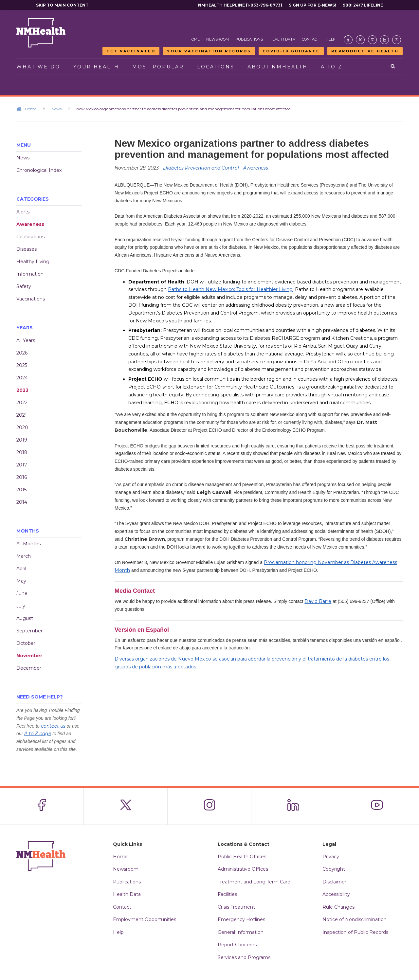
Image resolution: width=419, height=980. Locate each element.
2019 (22, 440)
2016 (22, 477)
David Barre (318, 601)
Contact (310, 39)
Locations (216, 67)
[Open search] (393, 67)
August (25, 618)
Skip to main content (62, 5)
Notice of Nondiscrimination (355, 919)
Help (331, 39)
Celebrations (30, 237)
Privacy (331, 857)
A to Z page (38, 734)
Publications (249, 39)
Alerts (23, 212)
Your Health (96, 67)
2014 (22, 502)
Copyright (334, 869)
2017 (22, 465)
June (22, 593)
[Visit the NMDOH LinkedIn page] (384, 40)
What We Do (38, 67)
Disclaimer (334, 882)
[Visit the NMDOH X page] (360, 40)
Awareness (30, 224)
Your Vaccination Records (209, 51)
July (21, 606)
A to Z (332, 67)
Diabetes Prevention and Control (201, 168)
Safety (24, 286)
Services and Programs (244, 957)
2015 (21, 490)
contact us (53, 726)
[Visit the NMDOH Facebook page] (348, 40)
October (26, 643)
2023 (22, 390)
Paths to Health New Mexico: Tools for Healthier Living (230, 289)
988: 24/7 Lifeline (363, 5)
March (24, 556)
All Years (26, 340)
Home (194, 39)
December (29, 668)
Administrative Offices (243, 869)
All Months (28, 544)
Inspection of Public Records (355, 932)
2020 (22, 427)
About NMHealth (278, 67)
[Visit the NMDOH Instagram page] (372, 40)
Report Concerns (237, 945)
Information (30, 274)
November (29, 656)
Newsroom (218, 39)
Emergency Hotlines (241, 919)
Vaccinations (31, 299)
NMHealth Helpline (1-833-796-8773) (240, 5)
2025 (22, 365)
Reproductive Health (365, 51)
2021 (22, 415)
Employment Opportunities (145, 919)
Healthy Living (33, 262)
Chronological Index (39, 170)
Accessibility (336, 894)
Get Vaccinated (131, 51)
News (60, 109)
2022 (22, 403)
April (21, 569)
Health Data (282, 39)
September (29, 631)
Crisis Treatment (236, 907)
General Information (241, 932)
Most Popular (158, 67)
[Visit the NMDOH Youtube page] (397, 40)
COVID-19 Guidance (291, 51)
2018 (22, 452)
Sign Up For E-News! (312, 5)
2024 (22, 378)
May (21, 581)
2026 (22, 353)
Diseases (27, 249)
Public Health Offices (242, 857)
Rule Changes (338, 907)
